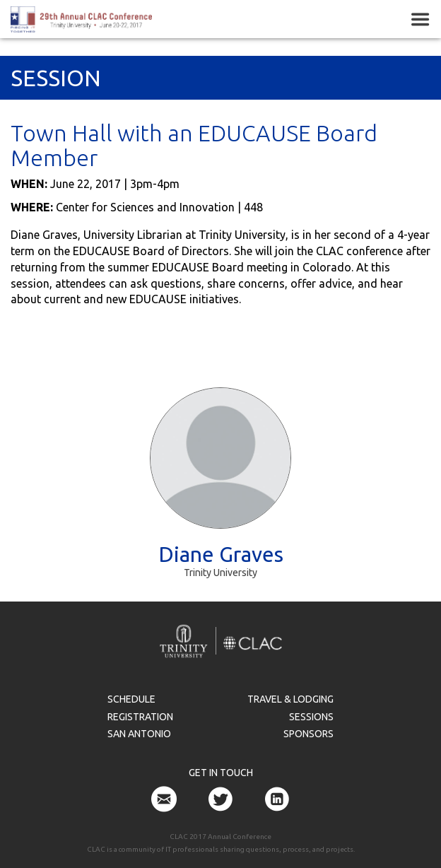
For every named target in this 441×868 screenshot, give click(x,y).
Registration (140, 717)
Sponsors (308, 734)
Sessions (311, 717)
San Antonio (139, 734)
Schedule (131, 699)
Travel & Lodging (290, 699)
